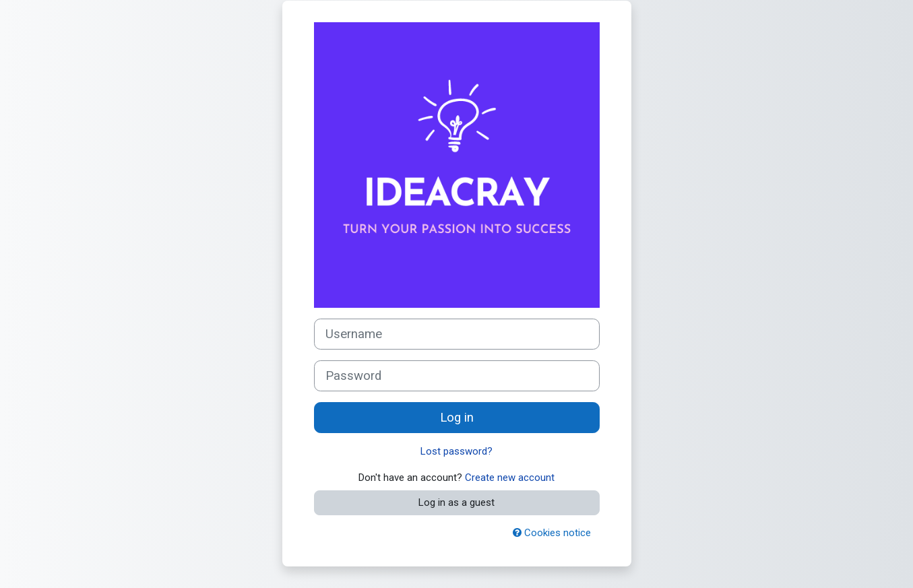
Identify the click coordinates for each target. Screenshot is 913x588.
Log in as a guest (456, 502)
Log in (457, 418)
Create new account (510, 478)
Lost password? (456, 451)
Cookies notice (552, 533)
